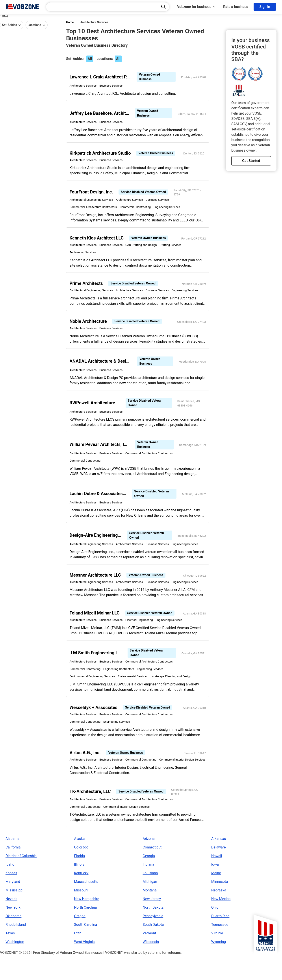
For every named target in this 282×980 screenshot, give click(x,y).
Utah (78, 958)
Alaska (79, 863)
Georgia (149, 881)
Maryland (13, 906)
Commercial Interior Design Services (94, 783)
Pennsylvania (153, 941)
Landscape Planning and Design (172, 691)
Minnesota (220, 906)
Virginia (217, 958)
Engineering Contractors (120, 683)
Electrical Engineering (140, 633)
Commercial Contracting (136, 211)
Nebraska (219, 915)
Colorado (81, 872)
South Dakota (153, 949)
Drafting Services (172, 250)
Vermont (149, 958)
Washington (15, 966)
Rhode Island (16, 949)
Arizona (149, 863)
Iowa (215, 889)
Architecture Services (94, 22)
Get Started (251, 161)
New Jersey (152, 923)
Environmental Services (134, 691)
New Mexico (221, 923)
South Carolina (85, 949)
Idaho (10, 889)
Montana (150, 915)
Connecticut (152, 872)
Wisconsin (151, 966)
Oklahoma (13, 941)
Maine (216, 898)
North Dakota (153, 932)
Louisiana (150, 898)
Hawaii (217, 881)
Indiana (148, 889)
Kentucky (81, 898)
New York (13, 932)
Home (70, 22)
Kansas (11, 898)
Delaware (219, 872)
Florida (79, 881)
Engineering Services (168, 211)
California (13, 872)
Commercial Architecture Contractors (94, 211)
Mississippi (14, 915)
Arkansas (219, 863)
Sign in (265, 7)
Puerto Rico (220, 941)
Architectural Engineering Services (92, 203)
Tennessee (220, 949)
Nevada (11, 923)
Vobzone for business (196, 7)
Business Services (112, 87)
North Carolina (85, 932)
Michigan (150, 906)
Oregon (80, 941)
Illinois (79, 889)
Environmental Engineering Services (93, 691)
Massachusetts (86, 906)
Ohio (215, 932)
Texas (10, 958)
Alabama (12, 863)
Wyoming (219, 966)
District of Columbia (21, 881)
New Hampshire (87, 923)
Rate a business (236, 7)
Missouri (81, 915)
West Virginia (84, 966)
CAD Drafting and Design (142, 250)
